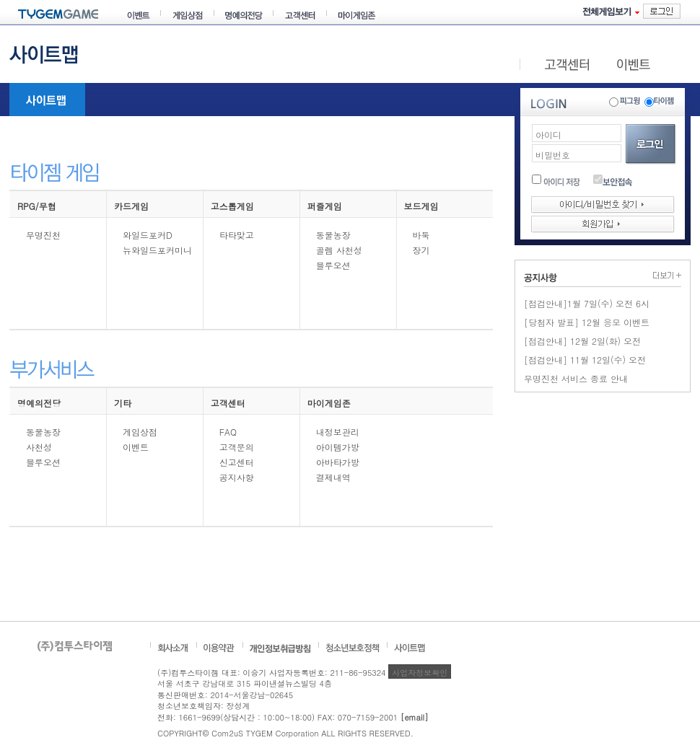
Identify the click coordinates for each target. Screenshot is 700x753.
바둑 (421, 235)
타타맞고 (237, 235)
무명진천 (43, 235)
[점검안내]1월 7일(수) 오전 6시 (587, 303)
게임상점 (140, 432)
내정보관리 (338, 432)
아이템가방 (338, 447)
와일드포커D (148, 235)
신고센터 (237, 462)
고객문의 (237, 447)
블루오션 (333, 265)
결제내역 (333, 477)
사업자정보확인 (420, 673)
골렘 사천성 (339, 250)
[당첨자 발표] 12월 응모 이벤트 (587, 322)
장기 (421, 250)
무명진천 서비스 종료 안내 (576, 378)
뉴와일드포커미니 (157, 250)
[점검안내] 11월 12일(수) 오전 (585, 360)
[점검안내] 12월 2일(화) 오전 (582, 341)
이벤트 (136, 447)
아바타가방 (338, 462)
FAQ (228, 432)
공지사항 (237, 477)
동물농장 (333, 235)
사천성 (39, 447)
